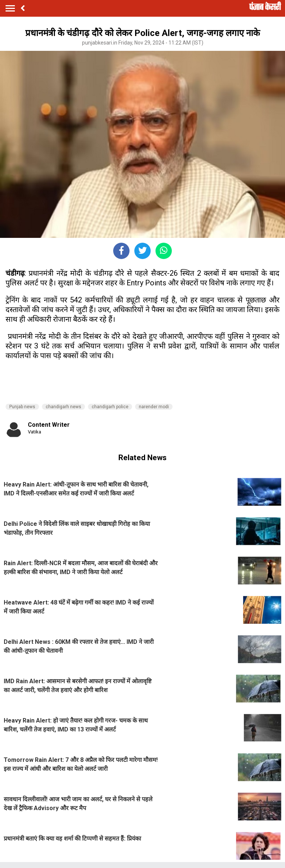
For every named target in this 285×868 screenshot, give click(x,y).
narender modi (154, 407)
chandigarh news (63, 407)
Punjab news (22, 407)
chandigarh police (110, 407)
